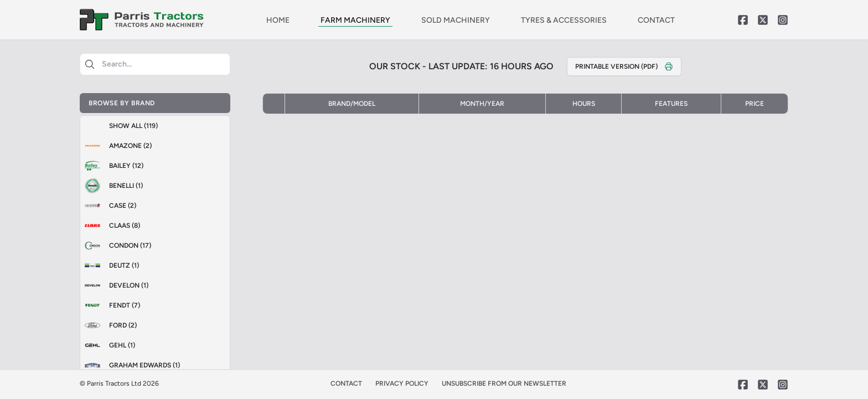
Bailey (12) (112, 166)
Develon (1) (114, 285)
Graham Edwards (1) (130, 365)
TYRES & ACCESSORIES (564, 20)
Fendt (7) (110, 305)
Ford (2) (108, 325)
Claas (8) (110, 226)
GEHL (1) (108, 345)
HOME (278, 20)
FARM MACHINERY (355, 20)
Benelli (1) (112, 186)
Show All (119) (133, 126)
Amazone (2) (116, 146)
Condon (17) (116, 245)
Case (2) (108, 206)
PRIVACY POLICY (402, 383)
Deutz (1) (110, 265)
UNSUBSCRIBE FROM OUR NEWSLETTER (504, 383)
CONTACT (656, 20)
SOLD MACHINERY (456, 20)
